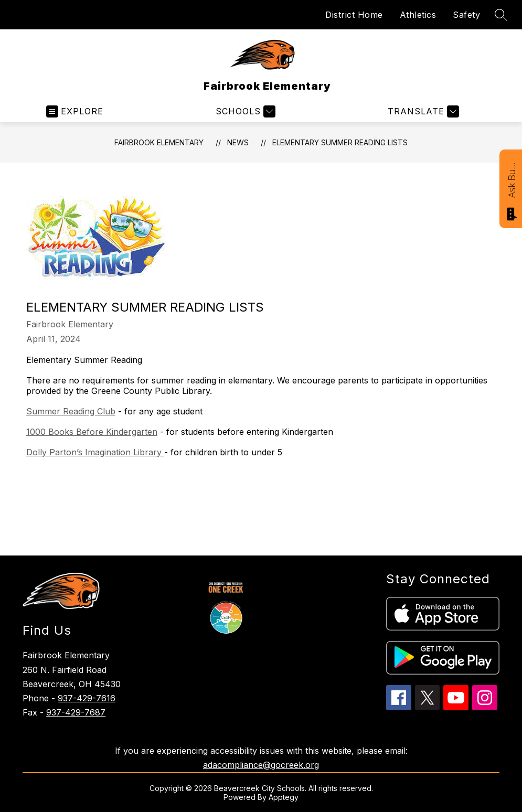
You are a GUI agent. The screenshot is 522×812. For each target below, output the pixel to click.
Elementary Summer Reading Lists (340, 142)
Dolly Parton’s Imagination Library (95, 452)
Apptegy (284, 797)
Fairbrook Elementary (159, 142)
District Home (354, 15)
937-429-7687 (76, 712)
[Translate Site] (422, 111)
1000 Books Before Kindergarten (92, 432)
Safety (466, 15)
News (238, 142)
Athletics (418, 15)
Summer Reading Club (71, 411)
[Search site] (501, 15)
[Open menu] (75, 111)
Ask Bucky (512, 179)
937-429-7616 (87, 698)
